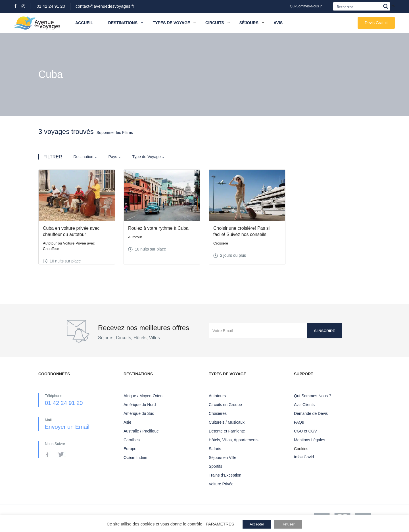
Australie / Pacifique (141, 431)
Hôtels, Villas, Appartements (234, 440)
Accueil (84, 23)
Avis (278, 23)
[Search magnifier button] (386, 6)
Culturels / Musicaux (227, 422)
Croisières (218, 413)
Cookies (301, 449)
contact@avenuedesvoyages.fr (105, 6)
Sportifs (215, 466)
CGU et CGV (305, 431)
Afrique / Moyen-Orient (144, 396)
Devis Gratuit (376, 23)
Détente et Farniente (227, 431)
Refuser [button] (288, 524)
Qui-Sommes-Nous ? (306, 6)
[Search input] (358, 6)
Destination (85, 157)
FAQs (299, 422)
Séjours (249, 23)
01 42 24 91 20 (51, 6)
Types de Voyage (172, 23)
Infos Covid (304, 457)
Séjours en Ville (223, 458)
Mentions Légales (310, 440)
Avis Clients (304, 405)
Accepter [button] (257, 524)
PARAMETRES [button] (220, 524)
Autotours (217, 396)
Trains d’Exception (225, 475)
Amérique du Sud (139, 413)
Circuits (215, 23)
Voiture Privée (221, 484)
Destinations (126, 23)
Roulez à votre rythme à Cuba (158, 228)
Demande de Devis (311, 413)
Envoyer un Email (67, 427)
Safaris (215, 449)
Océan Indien (135, 458)
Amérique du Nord (140, 405)
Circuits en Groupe (225, 405)
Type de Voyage (148, 157)
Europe (130, 449)
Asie (127, 422)
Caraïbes (132, 440)
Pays (114, 157)
